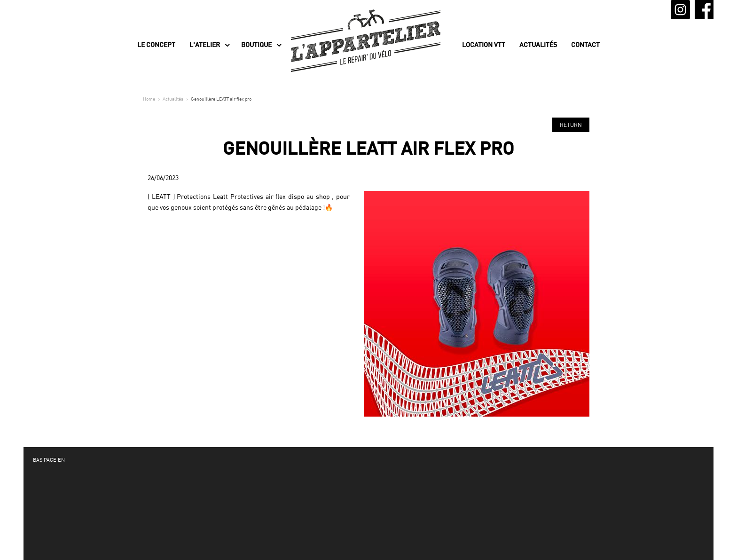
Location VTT (484, 45)
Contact (585, 45)
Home (149, 99)
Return (571, 125)
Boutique (256, 45)
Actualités (538, 45)
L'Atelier (205, 45)
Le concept (156, 45)
